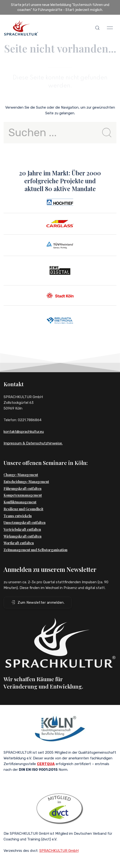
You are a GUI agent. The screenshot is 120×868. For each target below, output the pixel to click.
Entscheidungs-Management (26, 482)
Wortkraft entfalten (19, 543)
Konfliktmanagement (20, 502)
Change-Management (21, 475)
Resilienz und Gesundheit (23, 509)
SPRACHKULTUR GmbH (59, 851)
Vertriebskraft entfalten (22, 529)
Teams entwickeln (18, 516)
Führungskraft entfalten (22, 489)
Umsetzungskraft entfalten (25, 523)
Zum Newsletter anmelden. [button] (38, 602)
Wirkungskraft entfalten (22, 536)
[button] (97, 28)
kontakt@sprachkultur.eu (24, 432)
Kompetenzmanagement (23, 495)
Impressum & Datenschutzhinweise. (33, 443)
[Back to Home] (21, 28)
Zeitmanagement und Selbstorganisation (35, 550)
